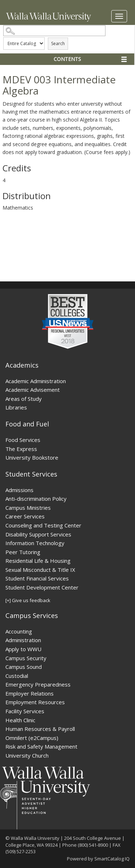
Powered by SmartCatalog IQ (98, 859)
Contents (67, 59)
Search (58, 43)
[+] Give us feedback (28, 600)
